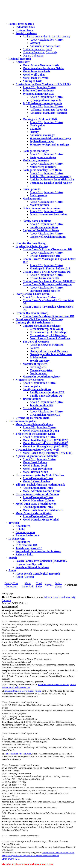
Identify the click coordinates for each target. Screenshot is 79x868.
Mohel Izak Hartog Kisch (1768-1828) (45, 440)
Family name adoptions (37, 221)
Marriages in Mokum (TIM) (40, 119)
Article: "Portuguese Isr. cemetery (50, 176)
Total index (39, 585)
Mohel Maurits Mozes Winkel (41, 520)
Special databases (26, 33)
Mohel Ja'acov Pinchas (36, 481)
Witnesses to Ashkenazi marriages (50, 138)
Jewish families (32, 399)
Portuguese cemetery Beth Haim (42, 170)
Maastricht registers (35, 364)
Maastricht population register (41, 377)
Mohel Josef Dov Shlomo (38, 469)
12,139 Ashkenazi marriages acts (42, 103)
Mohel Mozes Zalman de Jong (41, 431)
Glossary (35, 43)
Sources (34, 348)
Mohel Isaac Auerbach (36, 71)
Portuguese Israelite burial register (51, 183)
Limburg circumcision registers (42, 326)
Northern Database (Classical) (40, 52)
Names (48, 585)
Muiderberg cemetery (36, 160)
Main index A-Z (28, 585)
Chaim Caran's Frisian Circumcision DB (47, 249)
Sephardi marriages (42, 141)
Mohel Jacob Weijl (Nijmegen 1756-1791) (47, 453)
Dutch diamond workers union (41, 208)
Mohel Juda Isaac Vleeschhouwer (43, 510)
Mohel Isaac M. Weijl (36, 78)
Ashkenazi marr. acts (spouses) (48, 110)
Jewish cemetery (40, 361)
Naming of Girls (32, 81)
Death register (38, 373)
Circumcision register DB (45, 415)
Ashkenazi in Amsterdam (45, 46)
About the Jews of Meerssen (47, 345)
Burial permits (31, 189)
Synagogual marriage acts (38, 94)
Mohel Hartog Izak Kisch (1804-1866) (45, 443)
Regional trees (24, 30)
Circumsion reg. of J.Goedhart (48, 335)
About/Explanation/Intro (38, 478)
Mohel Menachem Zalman (39, 500)
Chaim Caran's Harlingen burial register (47, 284)
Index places (58, 585)
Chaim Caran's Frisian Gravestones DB (47, 272)
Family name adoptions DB (46, 396)
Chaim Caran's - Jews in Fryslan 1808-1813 (49, 281)
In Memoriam (38, 357)
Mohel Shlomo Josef (35, 466)
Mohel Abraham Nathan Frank (42, 491)
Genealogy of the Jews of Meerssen (51, 354)
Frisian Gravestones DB (44, 278)
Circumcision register (36, 408)
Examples (36, 129)
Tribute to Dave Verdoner (38, 90)
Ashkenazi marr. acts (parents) (48, 113)
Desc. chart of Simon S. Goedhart (50, 338)
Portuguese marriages (36, 151)
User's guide (37, 125)
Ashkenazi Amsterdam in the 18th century (46, 36)
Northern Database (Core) (37, 49)
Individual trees (25, 27)
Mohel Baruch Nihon (35, 472)
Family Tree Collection (11, 585)
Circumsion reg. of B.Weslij (46, 329)
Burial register (31, 386)
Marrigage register (41, 370)
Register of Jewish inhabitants (41, 230)
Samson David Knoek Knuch (18, 754)
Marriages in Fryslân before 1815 (50, 268)
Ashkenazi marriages (42, 135)
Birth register (38, 367)
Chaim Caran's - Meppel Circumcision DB (48, 316)
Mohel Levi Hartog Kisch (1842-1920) (45, 446)
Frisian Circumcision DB (45, 256)
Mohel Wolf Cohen (34, 75)
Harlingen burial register (45, 291)
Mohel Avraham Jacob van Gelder (43, 68)
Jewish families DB (41, 405)
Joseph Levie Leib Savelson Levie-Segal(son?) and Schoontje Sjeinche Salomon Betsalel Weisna (38, 854)
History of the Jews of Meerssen (49, 351)
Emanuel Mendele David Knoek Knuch (23, 691)
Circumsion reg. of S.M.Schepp (49, 332)
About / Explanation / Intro (46, 40)
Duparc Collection (33, 56)
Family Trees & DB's (21, 24)
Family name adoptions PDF (47, 392)
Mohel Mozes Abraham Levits (41, 65)
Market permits (32, 199)
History (34, 132)
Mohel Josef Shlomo (35, 462)
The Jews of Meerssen (36, 342)
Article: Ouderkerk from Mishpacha (52, 179)
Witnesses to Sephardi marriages (49, 145)
